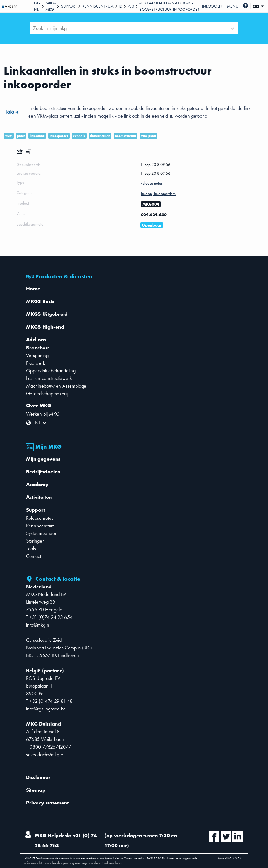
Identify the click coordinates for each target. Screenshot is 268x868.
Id (121, 6)
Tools (31, 549)
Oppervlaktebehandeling (51, 371)
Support (69, 6)
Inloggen (212, 6)
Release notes (40, 518)
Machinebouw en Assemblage (56, 386)
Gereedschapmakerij (47, 393)
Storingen (35, 541)
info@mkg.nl (38, 625)
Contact (33, 556)
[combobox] (34, 28)
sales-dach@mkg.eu (46, 754)
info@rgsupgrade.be (46, 709)
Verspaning (37, 355)
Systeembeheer (41, 533)
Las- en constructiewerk (49, 378)
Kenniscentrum (98, 6)
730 (131, 6)
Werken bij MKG (43, 414)
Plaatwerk (36, 363)
